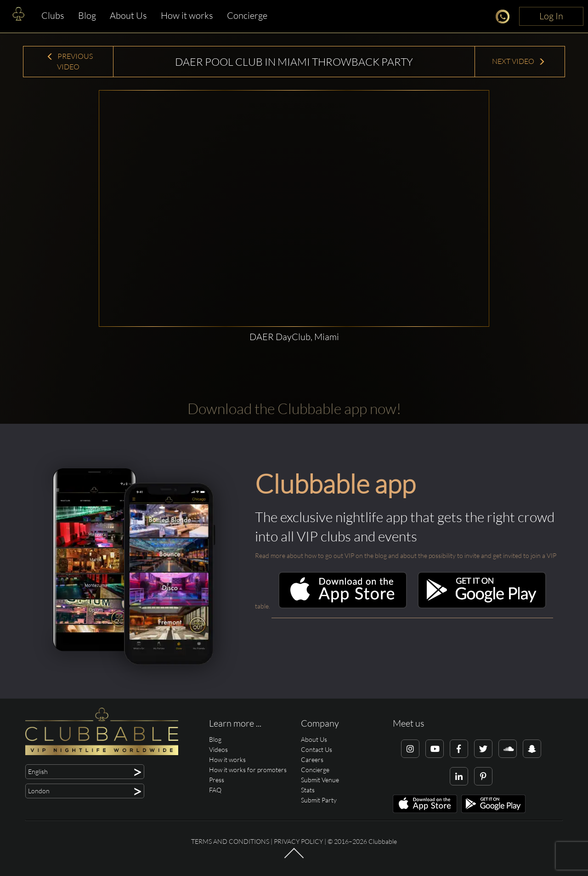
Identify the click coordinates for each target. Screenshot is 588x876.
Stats (308, 790)
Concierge (247, 15)
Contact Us (317, 749)
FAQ (215, 790)
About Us (128, 15)
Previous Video (70, 61)
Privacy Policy (298, 841)
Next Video (519, 61)
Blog (87, 15)
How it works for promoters (248, 770)
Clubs (53, 15)
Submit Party (319, 800)
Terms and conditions (230, 841)
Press (217, 780)
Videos (218, 749)
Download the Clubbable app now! (294, 408)
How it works (187, 15)
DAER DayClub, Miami (294, 337)
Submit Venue (320, 780)
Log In (551, 16)
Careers (312, 759)
